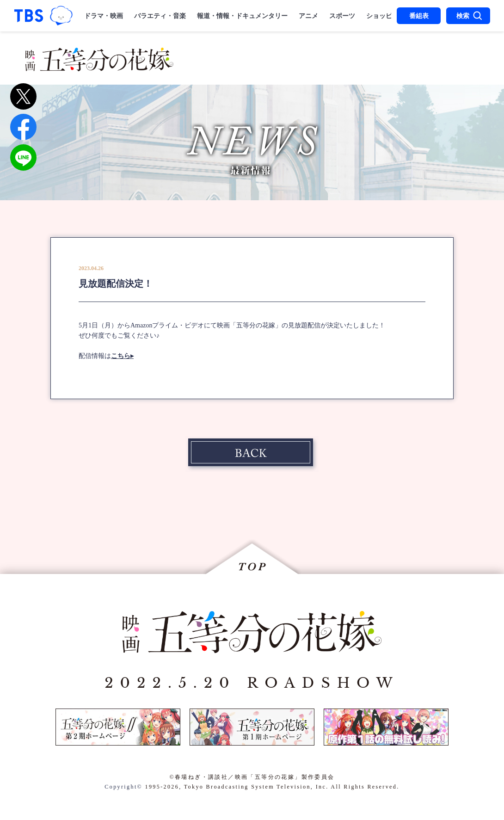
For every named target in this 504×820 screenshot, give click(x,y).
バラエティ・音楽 (160, 16)
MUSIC (210, 68)
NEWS (208, 55)
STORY (252, 55)
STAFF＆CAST (316, 55)
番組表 (419, 16)
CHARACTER (397, 55)
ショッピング (386, 16)
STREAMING (334, 68)
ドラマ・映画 (104, 16)
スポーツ (342, 16)
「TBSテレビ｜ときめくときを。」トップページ (29, 16)
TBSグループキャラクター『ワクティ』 (61, 16)
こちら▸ (122, 356)
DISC (390, 68)
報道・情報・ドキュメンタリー (242, 16)
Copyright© (123, 787)
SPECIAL (437, 68)
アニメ (308, 16)
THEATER (264, 68)
